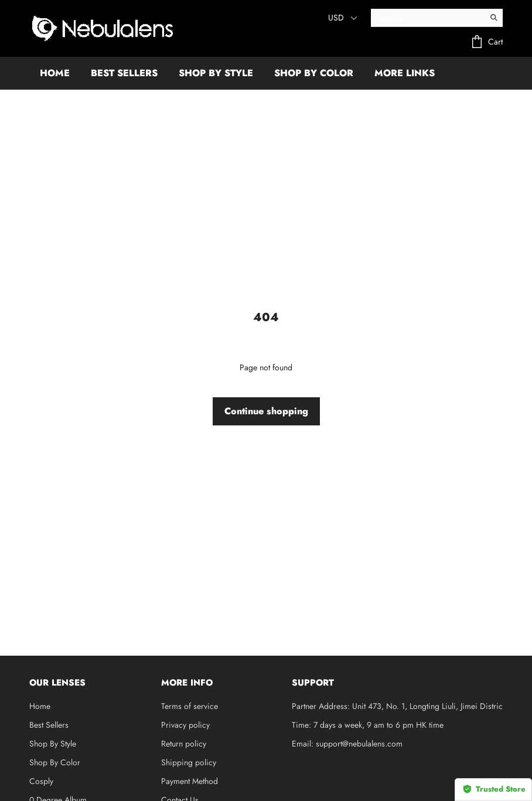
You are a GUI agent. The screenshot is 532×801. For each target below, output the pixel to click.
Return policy (184, 744)
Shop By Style (53, 744)
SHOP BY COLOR (314, 73)
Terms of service (190, 706)
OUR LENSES (57, 683)
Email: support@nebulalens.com (347, 744)
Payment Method (190, 781)
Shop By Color (55, 762)
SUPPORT (313, 683)
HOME (55, 73)
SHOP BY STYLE (216, 73)
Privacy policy (185, 725)
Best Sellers (49, 725)
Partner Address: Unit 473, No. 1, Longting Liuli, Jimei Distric (397, 706)
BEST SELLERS (124, 73)
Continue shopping (266, 411)
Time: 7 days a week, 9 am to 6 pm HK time (368, 725)
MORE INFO (187, 683)
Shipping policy (189, 762)
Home (40, 706)
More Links (405, 73)
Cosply (41, 781)
